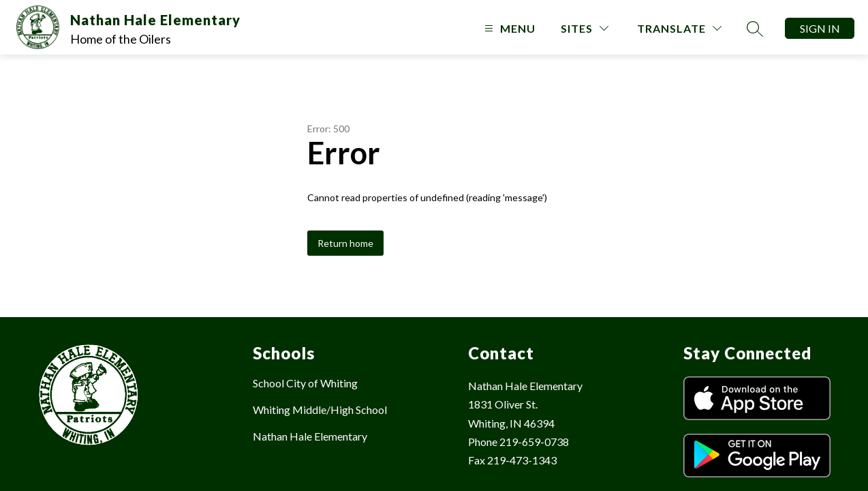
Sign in (820, 28)
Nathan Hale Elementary (310, 436)
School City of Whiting (305, 383)
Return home (345, 243)
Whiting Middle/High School (320, 410)
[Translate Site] (679, 28)
